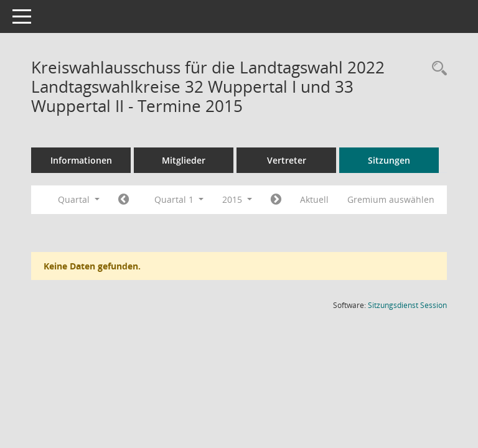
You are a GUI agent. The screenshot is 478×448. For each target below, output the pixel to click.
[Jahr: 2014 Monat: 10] (124, 200)
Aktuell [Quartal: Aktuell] (314, 199)
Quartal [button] (79, 199)
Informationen (81, 160)
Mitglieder (184, 160)
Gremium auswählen (391, 199)
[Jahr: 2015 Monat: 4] (276, 200)
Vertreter (287, 160)
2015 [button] (237, 199)
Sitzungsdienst (407, 305)
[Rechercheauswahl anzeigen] (436, 69)
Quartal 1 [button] (179, 199)
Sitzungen (389, 160)
